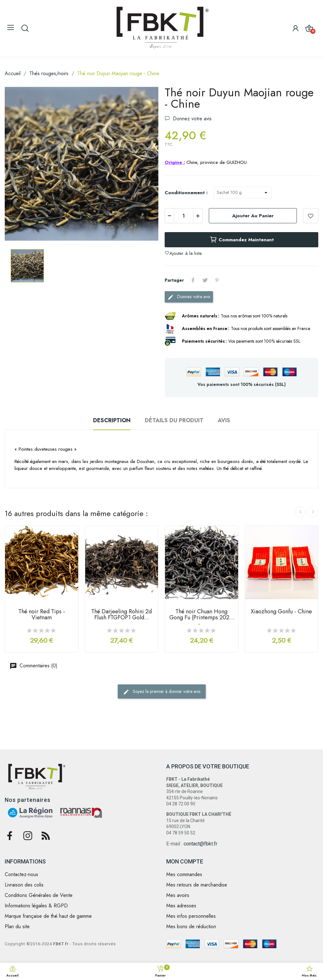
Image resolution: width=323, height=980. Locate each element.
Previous (300, 512)
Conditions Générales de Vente (39, 895)
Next (313, 512)
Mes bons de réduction (191, 927)
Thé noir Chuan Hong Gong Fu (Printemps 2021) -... (202, 616)
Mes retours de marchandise (197, 885)
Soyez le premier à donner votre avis (162, 692)
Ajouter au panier (253, 216)
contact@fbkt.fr (200, 844)
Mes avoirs (178, 895)
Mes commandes (184, 875)
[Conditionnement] (243, 193)
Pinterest (217, 280)
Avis (224, 420)
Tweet (205, 280)
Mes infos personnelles (191, 916)
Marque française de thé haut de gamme (48, 916)
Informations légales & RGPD (36, 906)
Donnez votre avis (191, 119)
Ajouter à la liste (311, 216)
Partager (193, 280)
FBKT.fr (61, 944)
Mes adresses (181, 906)
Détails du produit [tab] (174, 420)
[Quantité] (184, 216)
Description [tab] (112, 420)
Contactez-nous (21, 875)
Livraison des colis (24, 885)
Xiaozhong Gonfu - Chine (281, 612)
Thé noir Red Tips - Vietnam (42, 615)
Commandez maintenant (242, 240)
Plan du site (17, 927)
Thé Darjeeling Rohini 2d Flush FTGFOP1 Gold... (121, 615)
